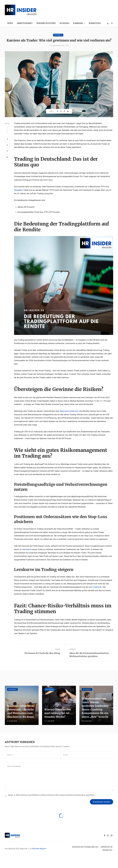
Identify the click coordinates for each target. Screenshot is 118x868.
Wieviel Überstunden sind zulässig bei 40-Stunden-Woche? (58, 713)
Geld (28, 549)
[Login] (108, 23)
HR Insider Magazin (39, 849)
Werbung (107, 850)
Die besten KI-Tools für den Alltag (42, 653)
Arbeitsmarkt (25, 23)
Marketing (95, 23)
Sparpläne (18, 190)
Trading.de (97, 587)
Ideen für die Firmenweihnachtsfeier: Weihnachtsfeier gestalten (89, 655)
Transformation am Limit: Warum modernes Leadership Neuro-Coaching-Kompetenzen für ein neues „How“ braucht (95, 708)
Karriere (78, 23)
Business (64, 23)
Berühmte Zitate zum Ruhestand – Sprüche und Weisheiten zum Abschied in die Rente (21, 711)
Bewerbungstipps (46, 23)
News (10, 23)
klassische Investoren (69, 411)
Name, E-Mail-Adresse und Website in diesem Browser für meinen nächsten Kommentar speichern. (51, 795)
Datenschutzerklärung (85, 847)
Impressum (106, 847)
